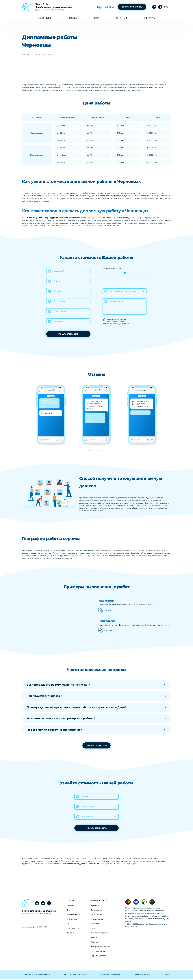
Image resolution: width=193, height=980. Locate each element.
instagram (160, 7)
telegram (154, 7)
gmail (49, 904)
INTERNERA (42, 928)
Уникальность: (111, 268)
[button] (171, 412)
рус (166, 7)
